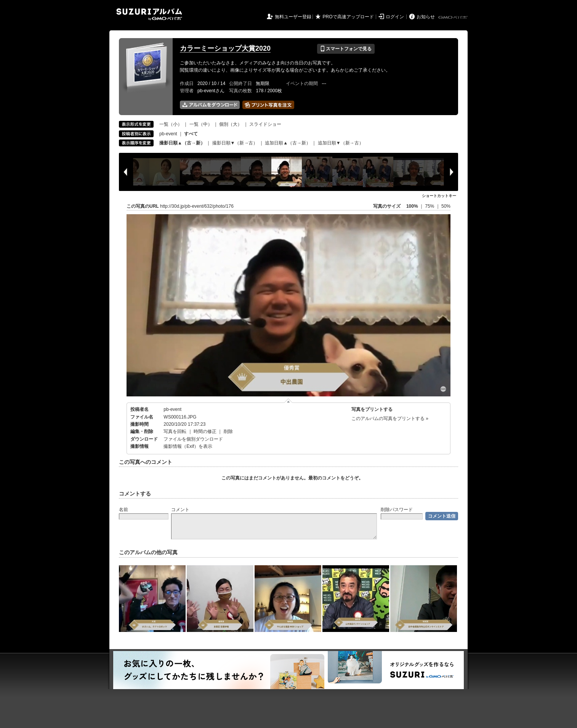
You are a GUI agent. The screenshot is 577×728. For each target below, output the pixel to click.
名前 (123, 510)
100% (412, 206)
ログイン (395, 17)
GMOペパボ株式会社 (454, 18)
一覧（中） (201, 124)
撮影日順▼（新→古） (235, 143)
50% (446, 206)
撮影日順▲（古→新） (182, 143)
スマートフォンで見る (346, 49)
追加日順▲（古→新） (288, 143)
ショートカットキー (439, 196)
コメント (180, 510)
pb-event (168, 134)
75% (430, 206)
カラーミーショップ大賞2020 (225, 48)
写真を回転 (175, 431)
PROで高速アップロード (348, 17)
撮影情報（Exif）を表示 (188, 446)
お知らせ (426, 17)
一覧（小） (171, 124)
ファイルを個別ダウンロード (193, 439)
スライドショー (265, 124)
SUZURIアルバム (149, 14)
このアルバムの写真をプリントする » (390, 419)
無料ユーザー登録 (293, 17)
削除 (228, 431)
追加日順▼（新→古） (341, 143)
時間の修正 (205, 431)
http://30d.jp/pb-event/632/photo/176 (197, 206)
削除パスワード (397, 510)
